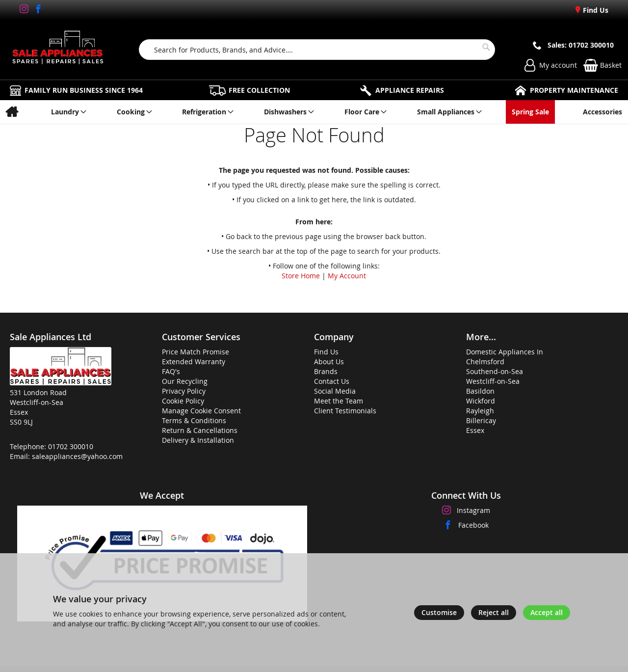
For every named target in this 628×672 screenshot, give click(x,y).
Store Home (301, 276)
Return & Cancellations (200, 430)
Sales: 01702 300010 (581, 45)
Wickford (481, 401)
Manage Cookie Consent (201, 411)
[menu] (314, 112)
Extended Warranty (194, 362)
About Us (329, 362)
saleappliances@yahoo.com (77, 456)
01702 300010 (71, 446)
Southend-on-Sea (495, 371)
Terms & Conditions (194, 420)
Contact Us (332, 381)
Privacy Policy (184, 391)
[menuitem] (12, 112)
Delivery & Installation (198, 440)
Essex (475, 430)
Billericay (481, 420)
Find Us (595, 10)
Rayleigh (480, 411)
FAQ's (171, 371)
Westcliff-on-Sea (493, 381)
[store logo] (58, 50)
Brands (326, 371)
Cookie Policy (183, 401)
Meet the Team (339, 401)
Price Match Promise (196, 352)
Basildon (480, 391)
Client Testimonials (345, 411)
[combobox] (317, 50)
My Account (347, 276)
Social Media (335, 391)
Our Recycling (185, 381)
